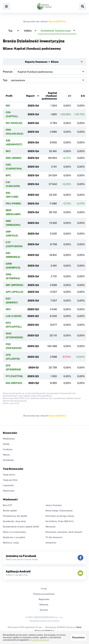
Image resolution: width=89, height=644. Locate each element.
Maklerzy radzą (11, 543)
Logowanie (8, 485)
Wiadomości (9, 439)
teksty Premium (54, 505)
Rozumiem (78, 637)
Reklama (44, 605)
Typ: (44, 80)
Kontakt (44, 610)
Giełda (6, 444)
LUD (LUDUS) (14, 316)
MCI (8, 151)
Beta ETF (7, 505)
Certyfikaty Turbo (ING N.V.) (60, 521)
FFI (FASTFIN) (14, 376)
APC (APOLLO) (15, 292)
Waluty (6, 455)
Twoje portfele (10, 480)
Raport (30, 96)
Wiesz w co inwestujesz (14, 532)
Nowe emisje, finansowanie (59, 511)
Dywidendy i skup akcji (14, 521)
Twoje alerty (9, 475)
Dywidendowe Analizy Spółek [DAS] (21, 527)
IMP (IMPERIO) (15, 285)
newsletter (51, 543)
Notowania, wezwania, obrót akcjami (64, 532)
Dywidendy (8, 460)
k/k (83, 96)
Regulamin (44, 599)
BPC (8, 175)
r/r (70, 96)
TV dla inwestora (54, 537)
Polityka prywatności (44, 594)
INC (8, 106)
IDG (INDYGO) (14, 383)
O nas (44, 589)
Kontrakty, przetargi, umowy (60, 516)
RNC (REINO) (14, 158)
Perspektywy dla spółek (15, 516)
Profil (9, 96)
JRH (8, 309)
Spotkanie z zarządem (14, 537)
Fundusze (8, 449)
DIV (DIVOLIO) (14, 123)
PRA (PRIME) (13, 204)
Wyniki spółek (10, 511)
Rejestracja (9, 491)
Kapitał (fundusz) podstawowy (49, 96)
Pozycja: (44, 72)
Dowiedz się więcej (40, 640)
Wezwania (50, 527)
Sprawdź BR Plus (57, 22)
